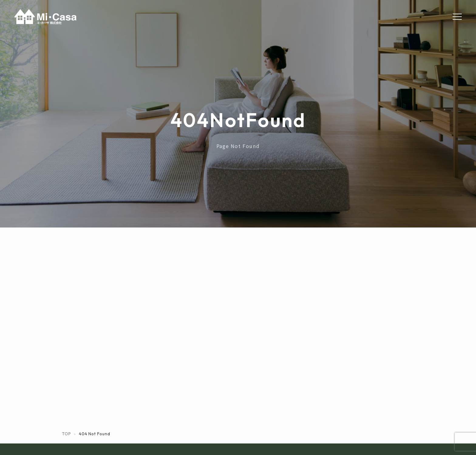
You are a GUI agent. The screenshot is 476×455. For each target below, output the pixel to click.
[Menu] (457, 17)
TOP (66, 434)
